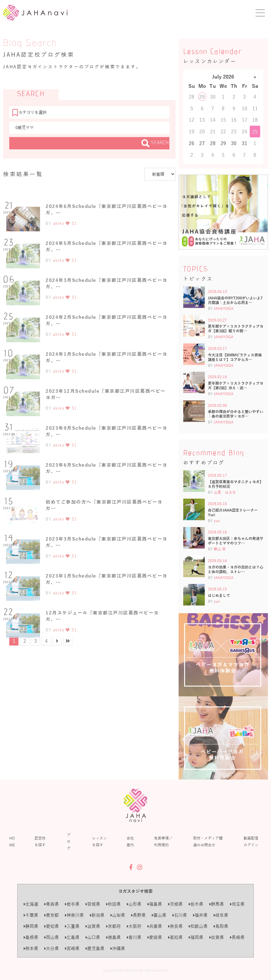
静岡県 (31, 926)
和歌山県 (198, 926)
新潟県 (97, 915)
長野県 (138, 915)
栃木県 (196, 904)
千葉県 (31, 915)
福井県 (200, 915)
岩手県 (72, 904)
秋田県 (113, 904)
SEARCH (155, 143)
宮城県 (93, 904)
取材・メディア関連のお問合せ (208, 841)
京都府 (113, 926)
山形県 (134, 904)
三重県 (72, 926)
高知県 (175, 937)
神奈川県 (74, 915)
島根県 (31, 937)
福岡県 (196, 937)
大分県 (52, 948)
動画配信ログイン (251, 841)
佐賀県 (217, 937)
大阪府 (134, 926)
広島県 (72, 937)
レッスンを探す (99, 841)
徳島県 (113, 937)
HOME (12, 841)
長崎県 (237, 937)
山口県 (93, 937)
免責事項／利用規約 (163, 841)
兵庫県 (155, 926)
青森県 (52, 904)
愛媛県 (155, 937)
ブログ (69, 842)
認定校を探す (40, 841)
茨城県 (175, 904)
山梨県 (118, 915)
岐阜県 (221, 915)
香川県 (134, 937)
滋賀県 (93, 926)
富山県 (159, 915)
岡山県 (52, 937)
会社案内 (130, 841)
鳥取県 (221, 926)
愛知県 (52, 926)
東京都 (52, 915)
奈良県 (175, 926)
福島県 (155, 904)
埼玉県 (237, 904)
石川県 (180, 915)
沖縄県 (118, 948)
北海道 (31, 904)
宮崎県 (72, 948)
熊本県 (31, 948)
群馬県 (217, 904)
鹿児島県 (95, 948)
